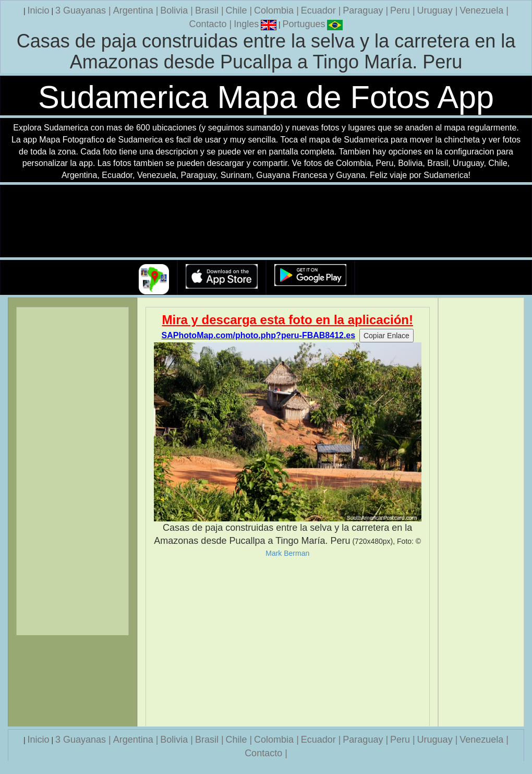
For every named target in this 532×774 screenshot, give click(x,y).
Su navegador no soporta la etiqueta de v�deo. (266, 222)
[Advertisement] (288, 642)
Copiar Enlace (386, 336)
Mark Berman (287, 553)
